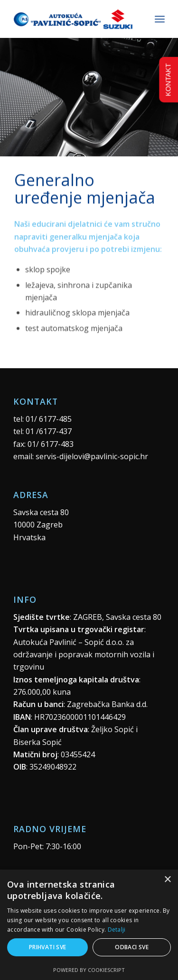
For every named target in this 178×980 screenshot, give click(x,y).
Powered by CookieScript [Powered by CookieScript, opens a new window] (89, 970)
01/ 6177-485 (49, 419)
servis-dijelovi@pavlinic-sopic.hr (92, 456)
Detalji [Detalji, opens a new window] (117, 930)
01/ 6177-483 (51, 444)
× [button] (167, 880)
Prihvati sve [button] (48, 947)
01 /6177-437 (49, 431)
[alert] (89, 925)
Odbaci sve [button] (132, 947)
